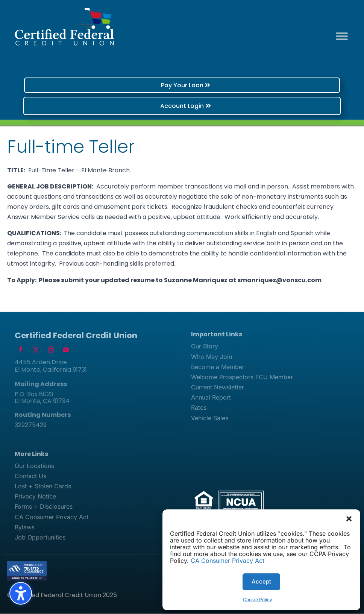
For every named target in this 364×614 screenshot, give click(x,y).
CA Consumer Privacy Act (228, 561)
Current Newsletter (218, 388)
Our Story (205, 347)
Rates (199, 408)
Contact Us (30, 476)
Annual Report (211, 398)
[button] (349, 519)
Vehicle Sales (210, 418)
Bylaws (25, 527)
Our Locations (34, 466)
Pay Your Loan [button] (182, 85)
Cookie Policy (258, 600)
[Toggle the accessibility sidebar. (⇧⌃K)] (21, 593)
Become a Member (218, 367)
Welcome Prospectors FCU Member (242, 377)
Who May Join (212, 357)
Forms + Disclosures (44, 507)
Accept (261, 581)
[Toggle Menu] (342, 36)
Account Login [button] (182, 106)
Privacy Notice (35, 497)
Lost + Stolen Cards (43, 486)
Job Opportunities (40, 538)
